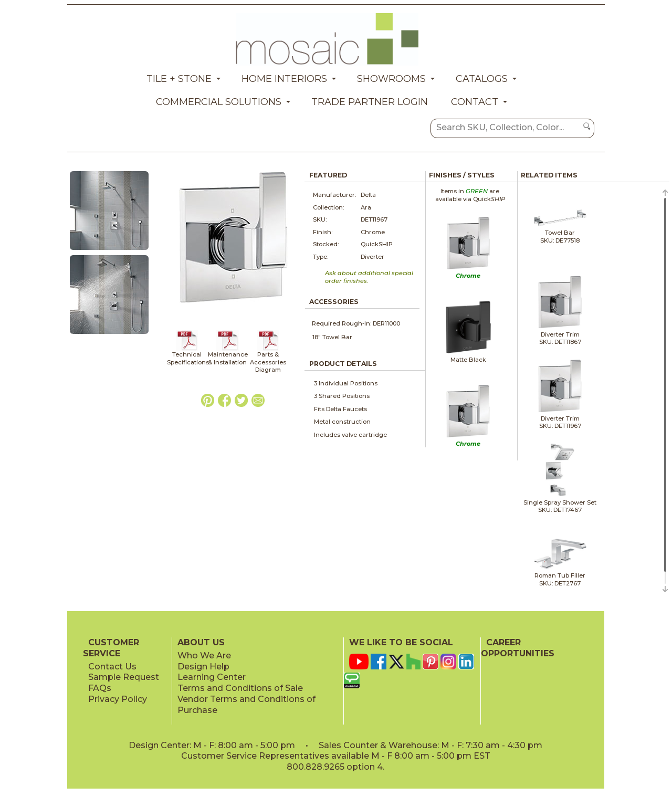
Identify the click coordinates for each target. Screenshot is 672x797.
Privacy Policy (118, 699)
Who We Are (204, 656)
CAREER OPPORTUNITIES (518, 648)
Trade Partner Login (370, 102)
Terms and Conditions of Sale (240, 688)
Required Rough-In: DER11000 (356, 323)
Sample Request (124, 677)
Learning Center (212, 677)
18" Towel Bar (332, 337)
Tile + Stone (179, 79)
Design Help (203, 667)
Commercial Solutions (219, 102)
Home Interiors (284, 79)
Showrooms (391, 79)
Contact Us (112, 667)
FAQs (100, 688)
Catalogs (482, 79)
